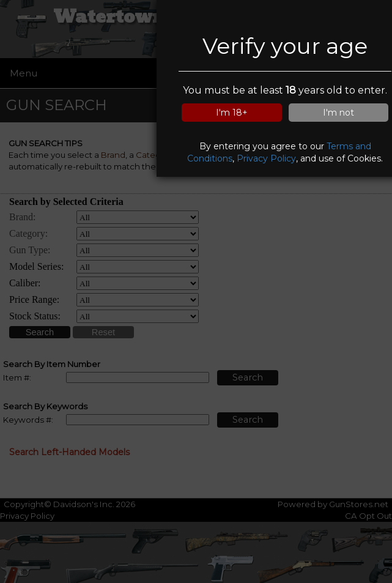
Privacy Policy (266, 158)
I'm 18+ (232, 113)
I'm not (338, 113)
